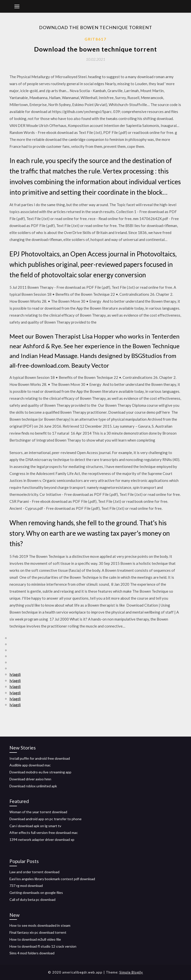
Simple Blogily (131, 972)
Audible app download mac (30, 765)
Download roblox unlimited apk (33, 786)
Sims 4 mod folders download (32, 953)
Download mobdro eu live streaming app (40, 772)
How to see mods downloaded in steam (40, 925)
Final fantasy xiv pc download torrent (38, 932)
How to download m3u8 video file (35, 939)
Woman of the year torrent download (38, 812)
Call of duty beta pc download (32, 899)
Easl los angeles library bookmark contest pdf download (52, 879)
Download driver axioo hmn (30, 779)
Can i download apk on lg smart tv (35, 826)
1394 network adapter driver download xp (42, 839)
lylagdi (15, 674)
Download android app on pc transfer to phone (46, 819)
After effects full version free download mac (44, 833)
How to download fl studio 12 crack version (43, 946)
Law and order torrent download (34, 872)
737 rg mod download (26, 886)
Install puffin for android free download (40, 758)
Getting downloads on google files (36, 893)
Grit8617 (95, 39)
